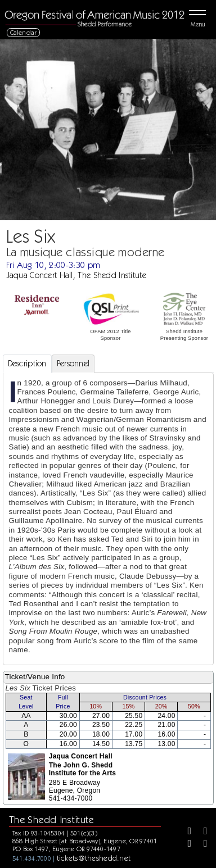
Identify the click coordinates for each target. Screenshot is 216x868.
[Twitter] (201, 832)
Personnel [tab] (73, 363)
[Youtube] (201, 844)
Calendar (24, 32)
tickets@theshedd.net (94, 858)
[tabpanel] (108, 519)
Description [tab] (27, 363)
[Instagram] (186, 844)
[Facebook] (186, 832)
